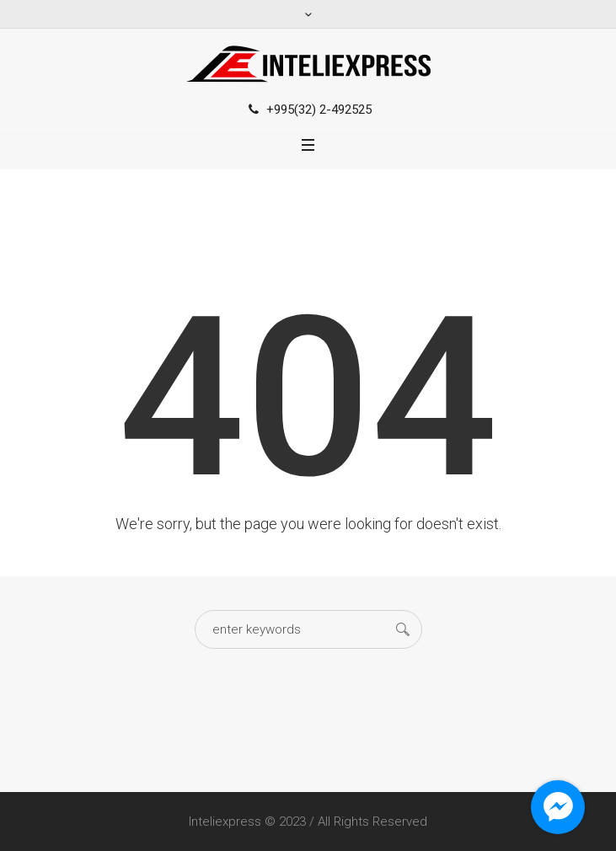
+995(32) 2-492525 (319, 110)
